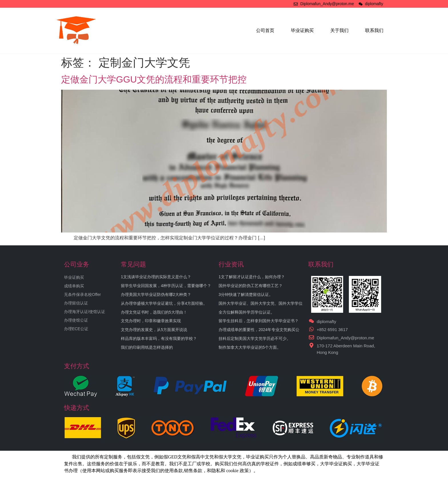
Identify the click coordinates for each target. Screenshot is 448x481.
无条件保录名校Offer (82, 294)
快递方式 (77, 408)
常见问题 (133, 264)
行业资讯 (231, 264)
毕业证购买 (302, 30)
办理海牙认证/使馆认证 (85, 312)
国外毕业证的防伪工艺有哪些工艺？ (251, 286)
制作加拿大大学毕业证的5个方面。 (250, 347)
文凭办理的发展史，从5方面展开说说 (154, 330)
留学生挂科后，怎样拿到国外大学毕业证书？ (259, 321)
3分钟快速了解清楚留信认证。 (246, 294)
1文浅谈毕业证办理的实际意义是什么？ (156, 277)
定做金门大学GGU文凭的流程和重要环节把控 (154, 79)
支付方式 (77, 366)
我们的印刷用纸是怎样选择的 (147, 347)
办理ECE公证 (76, 329)
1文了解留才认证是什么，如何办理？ (252, 277)
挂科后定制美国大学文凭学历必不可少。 (255, 338)
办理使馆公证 (76, 320)
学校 (265, 464)
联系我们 (374, 30)
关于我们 (339, 30)
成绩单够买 (304, 464)
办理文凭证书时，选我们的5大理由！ (154, 312)
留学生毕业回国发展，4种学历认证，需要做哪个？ (166, 286)
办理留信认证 (76, 303)
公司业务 (77, 264)
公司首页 (265, 30)
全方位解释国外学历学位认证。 (247, 312)
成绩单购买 (74, 286)
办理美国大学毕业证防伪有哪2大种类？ (156, 294)
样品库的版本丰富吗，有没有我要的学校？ (159, 338)
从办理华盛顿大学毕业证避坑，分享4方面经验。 (164, 303)
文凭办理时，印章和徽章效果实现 (151, 321)
